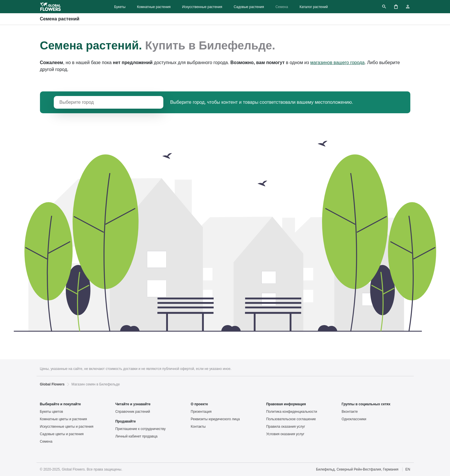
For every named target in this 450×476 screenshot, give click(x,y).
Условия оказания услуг (285, 434)
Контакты (198, 427)
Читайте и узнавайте (133, 404)
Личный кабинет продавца (136, 436)
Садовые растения (249, 7)
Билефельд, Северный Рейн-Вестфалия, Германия (357, 469)
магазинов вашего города (337, 63)
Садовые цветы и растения (62, 434)
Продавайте (126, 421)
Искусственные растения (202, 7)
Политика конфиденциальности (292, 412)
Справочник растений (133, 412)
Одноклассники (354, 419)
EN (408, 469)
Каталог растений (314, 7)
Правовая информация (286, 404)
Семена (282, 7)
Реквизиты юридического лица (215, 419)
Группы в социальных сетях (366, 404)
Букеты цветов (52, 412)
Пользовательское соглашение (291, 419)
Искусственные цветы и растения (67, 427)
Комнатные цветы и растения (64, 419)
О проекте (199, 404)
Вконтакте (350, 412)
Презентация (201, 412)
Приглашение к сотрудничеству (140, 429)
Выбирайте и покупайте (61, 404)
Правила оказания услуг (286, 427)
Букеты (120, 7)
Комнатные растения (154, 7)
